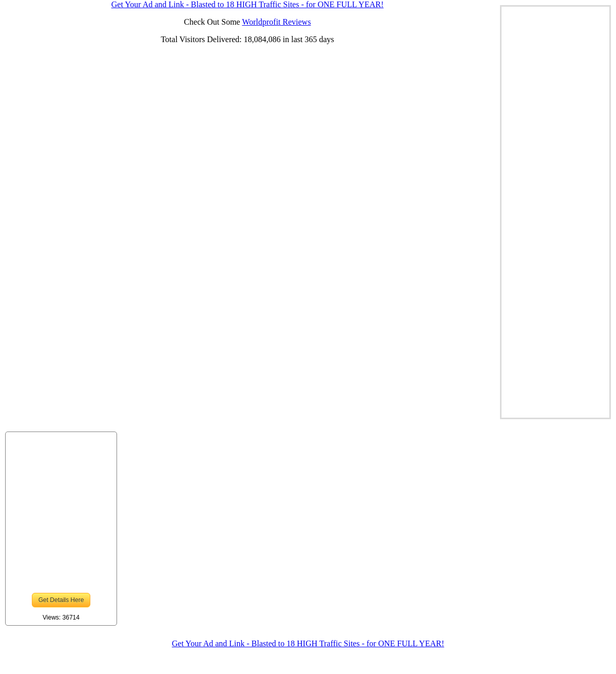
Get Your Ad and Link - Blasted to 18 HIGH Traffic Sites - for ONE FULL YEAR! (308, 643)
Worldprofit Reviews (276, 22)
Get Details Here (61, 600)
